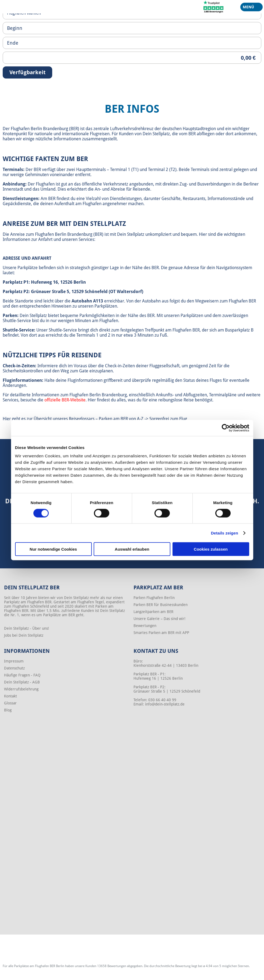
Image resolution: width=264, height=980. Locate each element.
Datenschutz (14, 668)
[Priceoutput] (132, 58)
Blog (8, 710)
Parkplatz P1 (16, 282)
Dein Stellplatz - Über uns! (27, 628)
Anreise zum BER (30, 224)
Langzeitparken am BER (153, 612)
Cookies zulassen (211, 549)
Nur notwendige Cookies (53, 549)
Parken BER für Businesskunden (161, 605)
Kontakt (10, 696)
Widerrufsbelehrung (21, 689)
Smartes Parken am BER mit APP (161, 633)
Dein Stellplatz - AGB (22, 682)
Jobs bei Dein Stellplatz (24, 635)
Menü (249, 8)
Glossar (10, 703)
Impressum (14, 661)
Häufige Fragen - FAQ (22, 675)
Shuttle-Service (18, 330)
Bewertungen (145, 626)
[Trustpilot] (214, 6)
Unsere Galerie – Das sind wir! (159, 619)
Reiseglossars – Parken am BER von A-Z (106, 419)
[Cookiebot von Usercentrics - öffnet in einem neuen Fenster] (226, 428)
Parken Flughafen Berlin (154, 598)
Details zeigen (225, 533)
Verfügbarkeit (27, 72)
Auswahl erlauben (132, 549)
